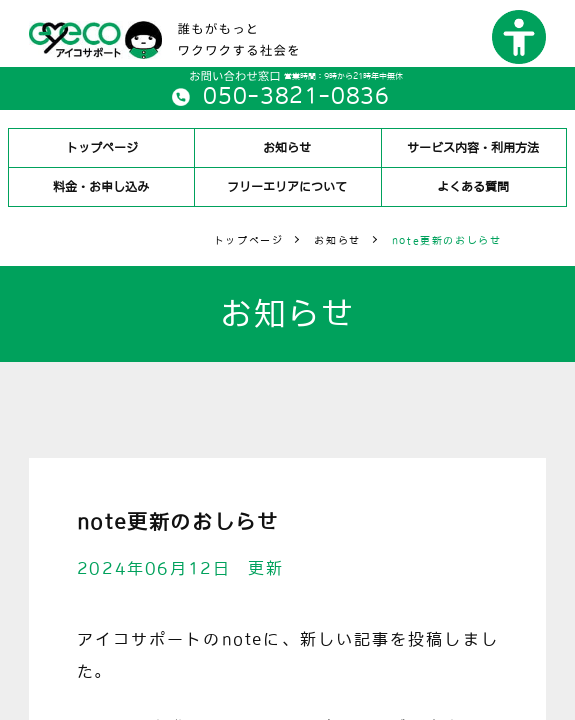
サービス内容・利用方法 (473, 148)
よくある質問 (473, 187)
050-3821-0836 (296, 96)
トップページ (102, 148)
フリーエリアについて (287, 187)
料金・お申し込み (101, 187)
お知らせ (287, 148)
